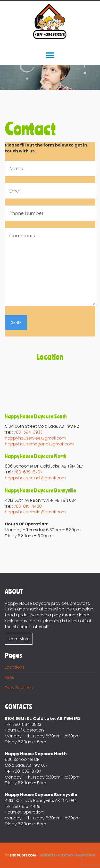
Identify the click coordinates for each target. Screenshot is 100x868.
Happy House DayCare (50, 22)
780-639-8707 (28, 472)
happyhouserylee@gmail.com (35, 438)
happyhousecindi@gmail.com (35, 478)
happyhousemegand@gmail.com (39, 444)
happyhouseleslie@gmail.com (35, 512)
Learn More (19, 639)
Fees (9, 677)
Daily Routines (19, 688)
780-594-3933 (28, 432)
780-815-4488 (28, 506)
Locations (15, 667)
